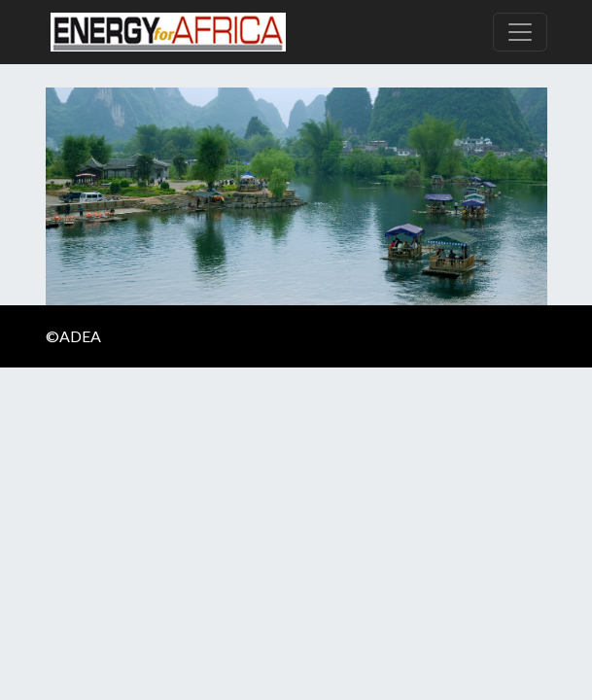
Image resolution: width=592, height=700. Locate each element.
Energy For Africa (168, 32)
